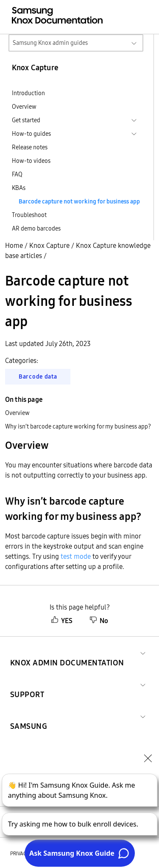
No (99, 621)
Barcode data (38, 376)
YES (62, 621)
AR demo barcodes (36, 228)
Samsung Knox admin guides (50, 43)
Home (14, 245)
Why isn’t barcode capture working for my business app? (78, 426)
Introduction (28, 93)
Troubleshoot (29, 215)
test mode (76, 556)
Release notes (30, 147)
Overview (24, 107)
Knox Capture (49, 245)
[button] (67, 652)
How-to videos (31, 161)
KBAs (19, 188)
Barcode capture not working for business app (79, 201)
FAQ (17, 174)
